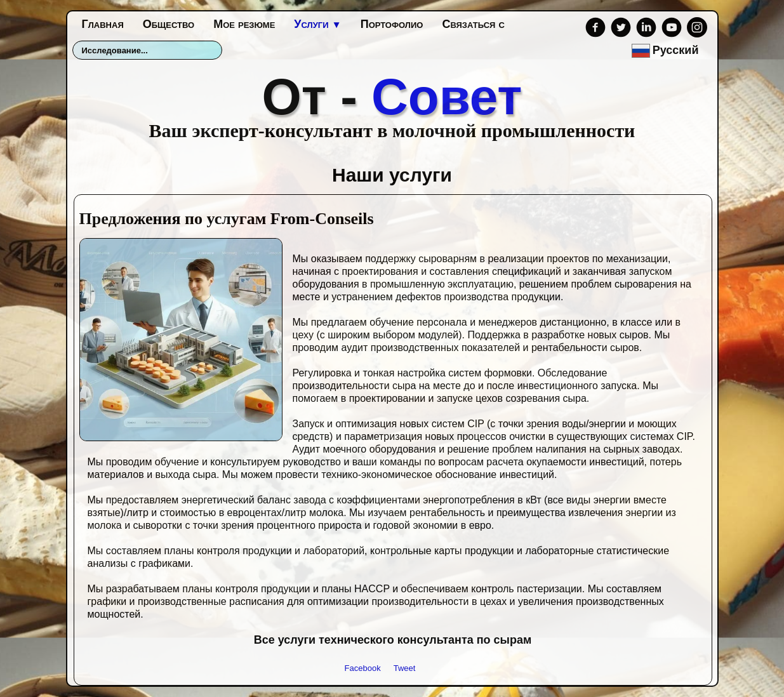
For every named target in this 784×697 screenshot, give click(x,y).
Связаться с (473, 24)
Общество (169, 24)
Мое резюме (244, 24)
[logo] (392, 103)
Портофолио (392, 24)
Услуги (317, 24)
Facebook (363, 668)
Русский (667, 50)
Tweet (405, 668)
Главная (103, 24)
